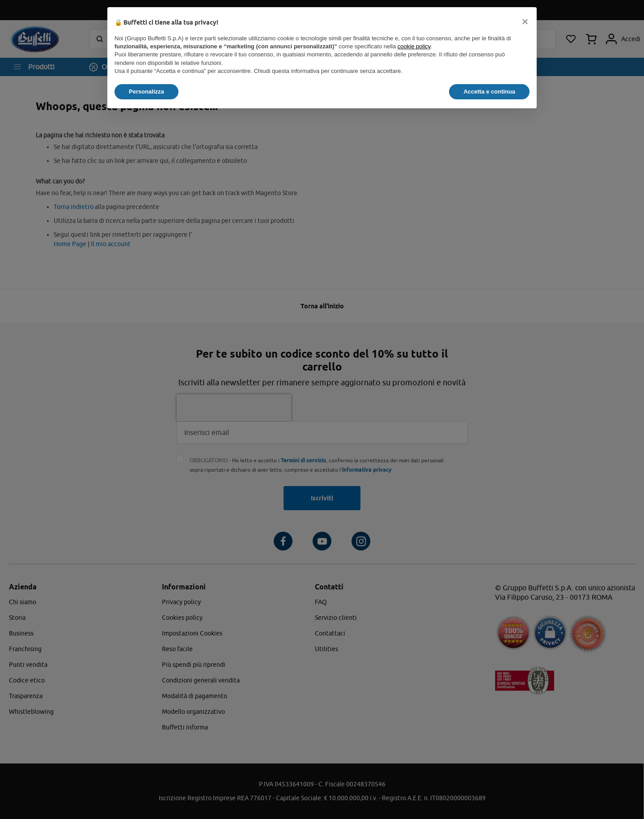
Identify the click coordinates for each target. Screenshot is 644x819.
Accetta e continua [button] (489, 92)
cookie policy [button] (414, 46)
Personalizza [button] (146, 92)
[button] (525, 21)
